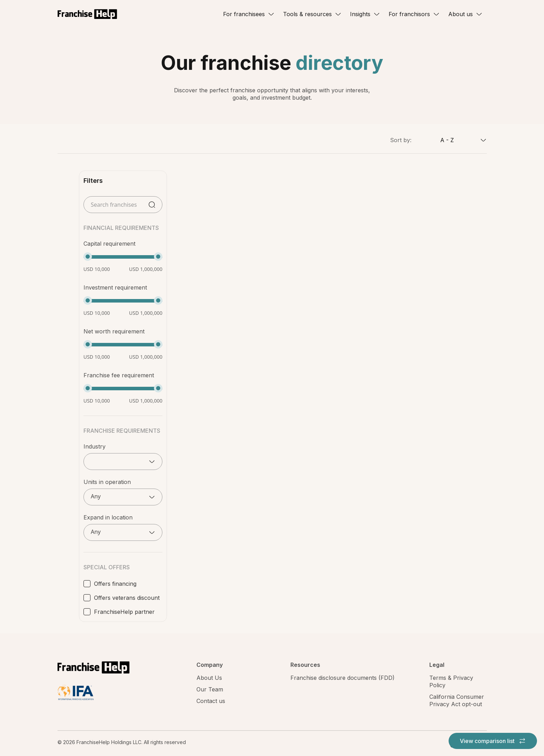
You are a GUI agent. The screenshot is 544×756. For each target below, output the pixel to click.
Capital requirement (109, 244)
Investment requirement (115, 287)
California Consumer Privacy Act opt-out (457, 700)
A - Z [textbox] (447, 140)
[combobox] (449, 140)
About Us (209, 678)
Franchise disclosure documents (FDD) (342, 678)
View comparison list (493, 741)
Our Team (210, 689)
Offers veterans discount (127, 598)
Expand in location (108, 517)
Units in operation (107, 482)
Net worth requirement (114, 331)
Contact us (211, 701)
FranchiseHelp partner (124, 612)
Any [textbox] (96, 496)
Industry (95, 446)
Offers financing (115, 584)
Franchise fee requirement (119, 375)
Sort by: (401, 140)
